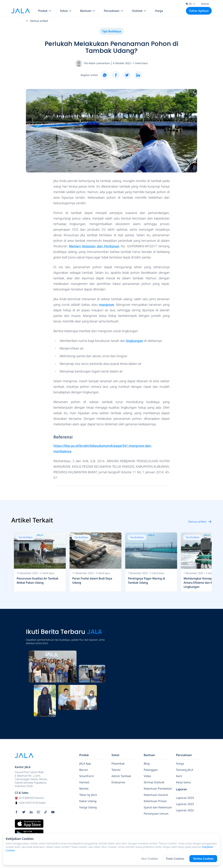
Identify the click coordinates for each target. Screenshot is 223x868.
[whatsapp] (105, 75)
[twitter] (127, 75)
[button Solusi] (66, 11)
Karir (179, 776)
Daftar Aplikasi (199, 11)
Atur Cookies (150, 859)
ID (191, 4)
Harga (159, 11)
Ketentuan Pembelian (158, 789)
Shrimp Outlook (154, 782)
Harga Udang (88, 807)
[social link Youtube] (54, 812)
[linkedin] (138, 75)
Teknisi (116, 770)
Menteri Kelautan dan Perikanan (94, 246)
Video (147, 776)
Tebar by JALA (88, 795)
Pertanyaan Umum (156, 814)
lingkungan (135, 341)
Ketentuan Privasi (155, 801)
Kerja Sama (183, 782)
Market (84, 789)
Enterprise (118, 782)
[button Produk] (45, 11)
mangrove (106, 305)
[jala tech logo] (21, 11)
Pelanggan (151, 770)
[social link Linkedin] (32, 812)
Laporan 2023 (185, 804)
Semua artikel (37, 21)
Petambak (118, 764)
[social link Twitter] (25, 812)
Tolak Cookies (175, 859)
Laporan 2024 (185, 798)
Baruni (84, 770)
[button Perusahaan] (114, 11)
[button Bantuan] (88, 11)
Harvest (84, 782)
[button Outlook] (139, 11)
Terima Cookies (203, 859)
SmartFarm (87, 776)
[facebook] (116, 75)
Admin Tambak (121, 776)
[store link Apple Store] (29, 824)
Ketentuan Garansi (156, 795)
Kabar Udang (88, 801)
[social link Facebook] (18, 812)
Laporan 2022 (185, 810)
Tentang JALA (185, 770)
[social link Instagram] (39, 812)
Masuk (205, 4)
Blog (147, 764)
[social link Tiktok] (47, 812)
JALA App (85, 764)
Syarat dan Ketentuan (158, 807)
